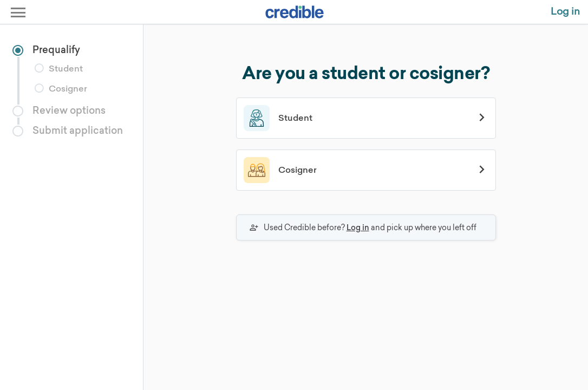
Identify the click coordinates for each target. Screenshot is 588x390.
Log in (358, 227)
